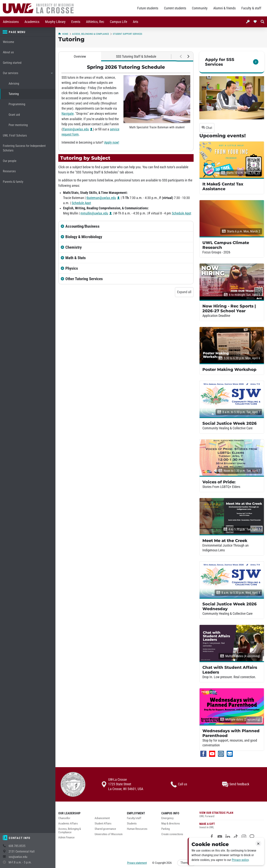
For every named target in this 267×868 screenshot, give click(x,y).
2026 (169, 863)
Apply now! (112, 142)
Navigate (68, 114)
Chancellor (64, 818)
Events (76, 22)
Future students (148, 8)
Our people (10, 161)
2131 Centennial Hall (22, 851)
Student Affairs (103, 824)
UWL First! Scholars (15, 135)
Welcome (9, 42)
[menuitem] (11, 22)
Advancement (102, 818)
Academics (32, 22)
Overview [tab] (80, 57)
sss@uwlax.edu (18, 857)
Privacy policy (240, 860)
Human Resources (137, 829)
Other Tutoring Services (84, 279)
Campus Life (118, 22)
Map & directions (171, 824)
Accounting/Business (82, 226)
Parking (166, 829)
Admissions (11, 22)
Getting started (12, 63)
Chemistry (73, 247)
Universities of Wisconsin (109, 834)
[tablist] (126, 57)
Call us (179, 784)
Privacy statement (137, 863)
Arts (136, 22)
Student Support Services (127, 34)
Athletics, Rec (95, 22)
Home (63, 34)
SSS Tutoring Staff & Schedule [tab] (136, 57)
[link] (232, 62)
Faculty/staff (134, 818)
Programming (17, 104)
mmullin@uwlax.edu (94, 213)
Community (200, 8)
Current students (175, 8)
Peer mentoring (18, 125)
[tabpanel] (126, 106)
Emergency (167, 818)
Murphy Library (55, 22)
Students (132, 824)
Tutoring (14, 94)
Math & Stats (76, 258)
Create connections (172, 834)
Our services (28, 74)
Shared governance (105, 829)
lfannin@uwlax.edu (76, 129)
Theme (186, 863)
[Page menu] (28, 32)
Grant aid (14, 115)
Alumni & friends (224, 8)
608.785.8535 (17, 846)
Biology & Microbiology (84, 237)
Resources (9, 171)
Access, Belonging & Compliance (90, 34)
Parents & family (13, 182)
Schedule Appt (81, 203)
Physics (72, 268)
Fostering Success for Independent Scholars (24, 148)
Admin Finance (66, 838)
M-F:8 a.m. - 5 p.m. (20, 862)
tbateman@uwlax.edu (101, 198)
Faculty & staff (251, 8)
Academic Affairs (68, 824)
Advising (14, 84)
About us (8, 52)
